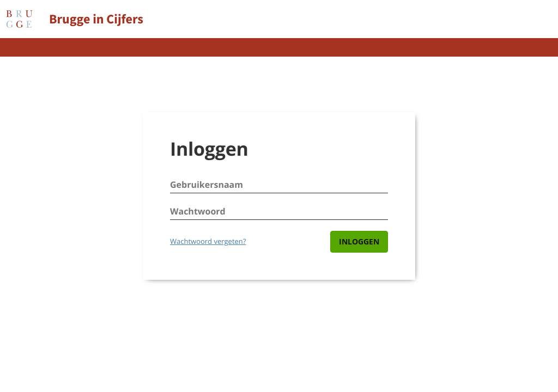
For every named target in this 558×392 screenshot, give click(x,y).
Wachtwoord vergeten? (208, 241)
